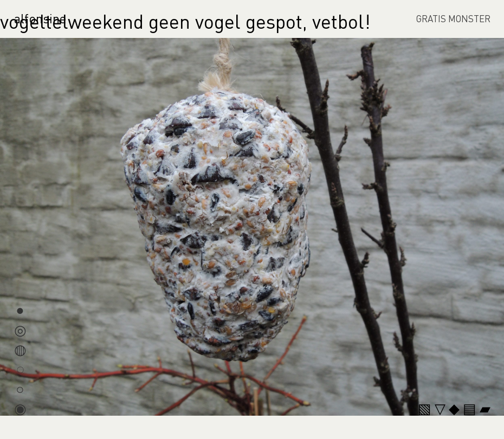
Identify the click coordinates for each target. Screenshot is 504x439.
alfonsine (40, 18)
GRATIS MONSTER (453, 18)
